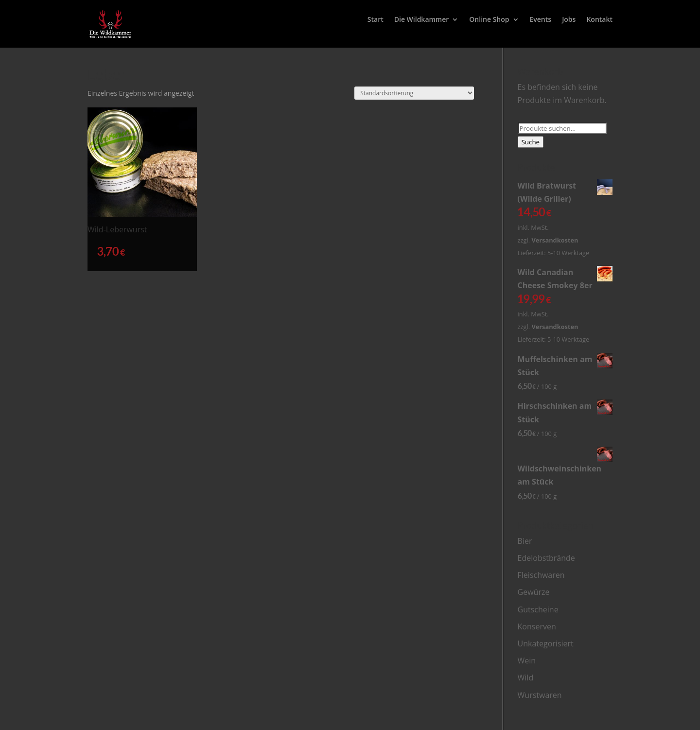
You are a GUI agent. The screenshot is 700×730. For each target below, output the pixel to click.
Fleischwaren (541, 575)
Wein (527, 660)
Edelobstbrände (546, 558)
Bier (525, 541)
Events (541, 20)
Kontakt (599, 20)
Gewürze (534, 592)
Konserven (537, 626)
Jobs (569, 20)
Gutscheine (538, 609)
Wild (526, 678)
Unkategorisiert (546, 643)
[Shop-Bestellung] (414, 93)
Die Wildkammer (422, 20)
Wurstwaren (540, 695)
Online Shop (489, 20)
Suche (531, 142)
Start (376, 20)
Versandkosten (555, 240)
